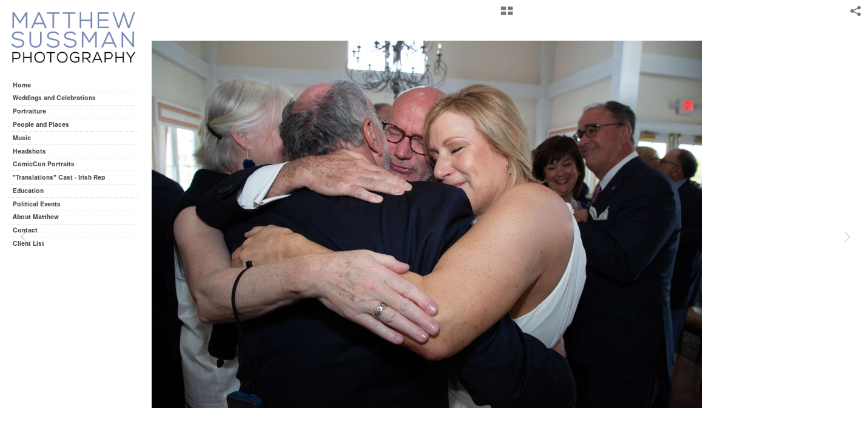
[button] (507, 15)
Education (28, 191)
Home (22, 85)
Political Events (37, 204)
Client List (29, 244)
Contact (25, 230)
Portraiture (29, 111)
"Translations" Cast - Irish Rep (59, 178)
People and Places (41, 125)
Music (22, 138)
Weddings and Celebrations (59, 98)
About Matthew (36, 217)
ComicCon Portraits (44, 164)
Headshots (29, 151)
